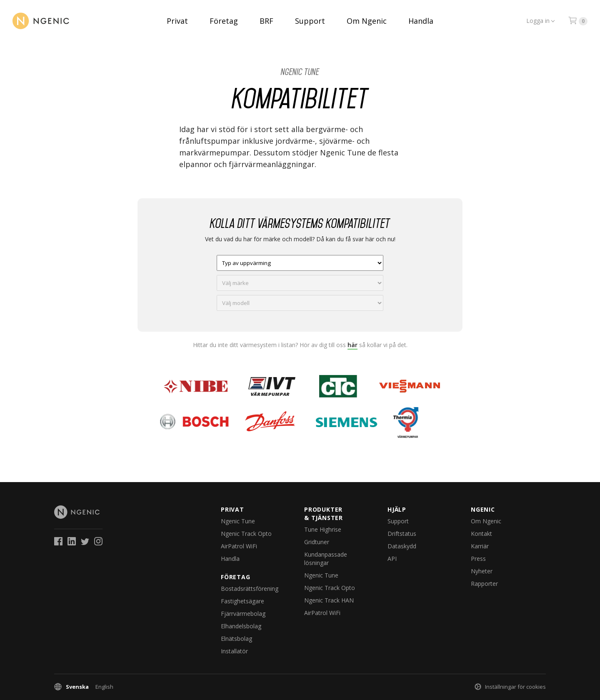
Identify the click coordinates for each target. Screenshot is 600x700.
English (104, 687)
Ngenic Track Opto (246, 534)
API (392, 559)
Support (310, 21)
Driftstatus (402, 534)
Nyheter (482, 571)
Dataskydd (402, 546)
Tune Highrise (323, 529)
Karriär (480, 546)
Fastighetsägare (242, 601)
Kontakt (481, 534)
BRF (266, 21)
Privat (177, 21)
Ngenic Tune (300, 72)
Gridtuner (317, 542)
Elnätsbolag (236, 639)
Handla (421, 21)
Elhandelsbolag (241, 626)
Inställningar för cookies (515, 687)
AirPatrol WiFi (239, 546)
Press (478, 559)
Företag (224, 21)
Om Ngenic (367, 21)
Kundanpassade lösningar (326, 559)
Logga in (538, 21)
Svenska (77, 687)
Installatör (234, 651)
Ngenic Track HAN (329, 600)
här (352, 345)
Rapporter (484, 584)
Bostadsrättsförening (250, 589)
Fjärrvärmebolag (243, 614)
